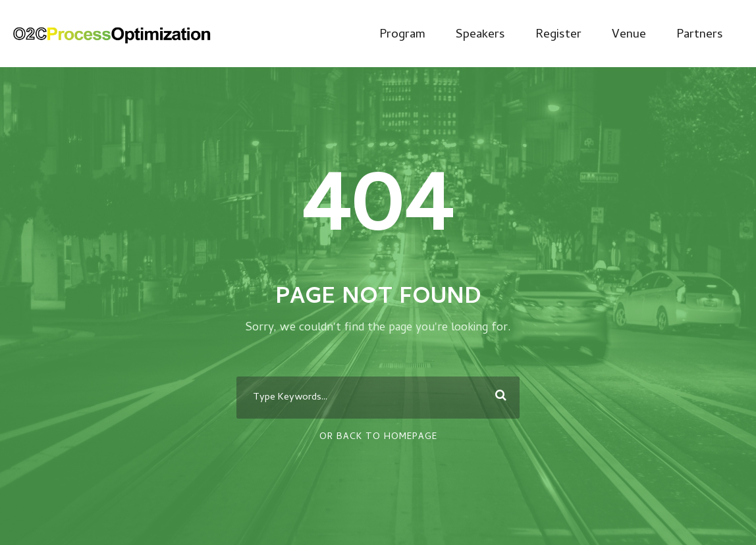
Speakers (480, 35)
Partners (700, 35)
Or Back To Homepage (378, 437)
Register (558, 35)
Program (402, 35)
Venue (629, 35)
